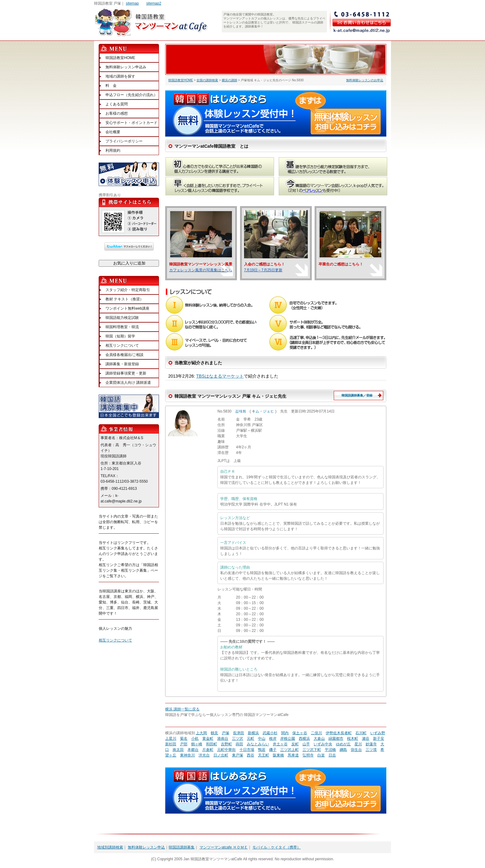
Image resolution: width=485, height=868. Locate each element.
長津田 (238, 733)
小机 (195, 739)
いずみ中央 (323, 744)
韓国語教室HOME (181, 80)
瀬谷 (366, 739)
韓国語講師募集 (182, 847)
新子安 (379, 739)
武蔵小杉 (270, 733)
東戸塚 (238, 755)
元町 (251, 739)
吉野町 (226, 744)
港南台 (223, 739)
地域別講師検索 (110, 847)
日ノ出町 (221, 755)
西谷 (251, 755)
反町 (295, 744)
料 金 (111, 86)
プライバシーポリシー (124, 141)
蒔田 (239, 744)
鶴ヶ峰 (197, 744)
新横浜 (253, 733)
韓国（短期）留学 (120, 336)
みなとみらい (258, 744)
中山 (262, 739)
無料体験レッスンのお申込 (365, 80)
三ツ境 (371, 750)
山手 (306, 744)
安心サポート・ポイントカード (131, 123)
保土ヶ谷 (300, 733)
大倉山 (319, 739)
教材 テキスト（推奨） (124, 299)
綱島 (343, 750)
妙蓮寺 (371, 744)
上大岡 (201, 733)
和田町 (212, 744)
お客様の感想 (117, 113)
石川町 (361, 733)
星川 (358, 744)
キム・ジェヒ (263, 411)
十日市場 (247, 750)
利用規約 (113, 150)
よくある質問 (117, 104)
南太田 (178, 750)
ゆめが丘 (343, 744)
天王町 (264, 755)
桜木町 (353, 739)
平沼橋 (330, 750)
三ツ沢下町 (312, 750)
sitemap (132, 3)
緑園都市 (336, 739)
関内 (285, 733)
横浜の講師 (230, 80)
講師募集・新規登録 (122, 364)
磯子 (273, 750)
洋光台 (204, 755)
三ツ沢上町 (290, 750)
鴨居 (262, 750)
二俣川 (316, 733)
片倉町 (208, 750)
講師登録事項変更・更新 (126, 373)
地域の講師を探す (120, 76)
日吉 (332, 755)
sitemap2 (154, 3)
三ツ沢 (238, 739)
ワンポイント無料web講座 (127, 308)
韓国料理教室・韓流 (122, 327)
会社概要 (113, 132)
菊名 (184, 739)
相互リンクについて (122, 345)
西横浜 (304, 739)
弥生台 (356, 750)
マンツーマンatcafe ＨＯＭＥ (224, 847)
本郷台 (193, 750)
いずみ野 (378, 733)
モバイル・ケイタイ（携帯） (277, 847)
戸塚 (225, 733)
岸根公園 (288, 739)
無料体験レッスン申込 (146, 847)
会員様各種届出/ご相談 (124, 355)
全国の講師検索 (207, 80)
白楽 (321, 755)
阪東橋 (278, 755)
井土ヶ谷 (280, 744)
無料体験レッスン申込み (126, 67)
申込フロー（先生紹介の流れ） (131, 95)
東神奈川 (187, 755)
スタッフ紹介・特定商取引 (128, 290)
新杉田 (171, 744)
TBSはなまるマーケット (220, 376)
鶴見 (214, 733)
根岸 (273, 739)
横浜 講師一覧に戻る (182, 709)
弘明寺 (308, 755)
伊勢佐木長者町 (339, 733)
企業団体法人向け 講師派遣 (128, 383)
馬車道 (293, 755)
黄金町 (208, 739)
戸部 (184, 744)
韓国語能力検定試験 (122, 318)
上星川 (171, 739)
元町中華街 (226, 750)
